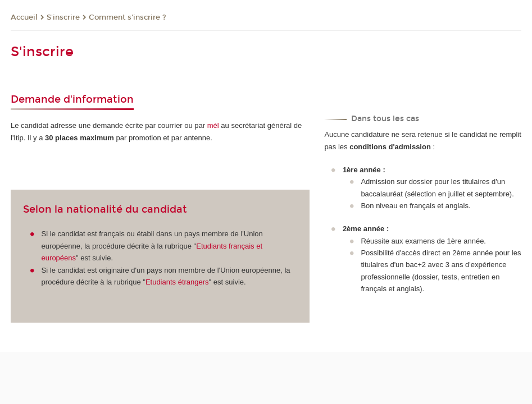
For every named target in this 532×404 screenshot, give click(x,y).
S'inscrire (63, 17)
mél (213, 125)
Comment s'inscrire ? (128, 17)
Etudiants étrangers (177, 282)
